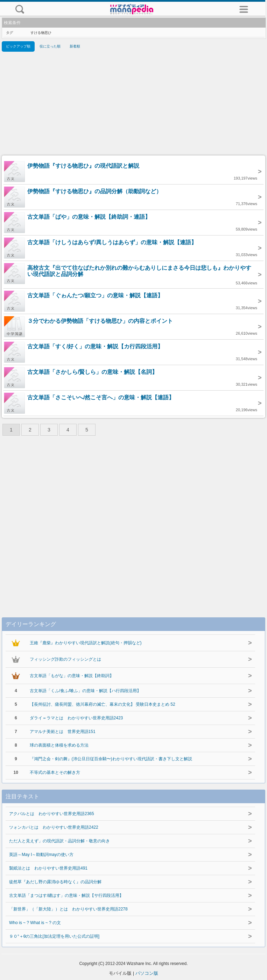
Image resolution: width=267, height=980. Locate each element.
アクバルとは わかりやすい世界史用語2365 (52, 814)
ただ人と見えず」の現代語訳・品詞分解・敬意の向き (59, 841)
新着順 (75, 46)
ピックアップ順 (18, 46)
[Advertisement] (133, 105)
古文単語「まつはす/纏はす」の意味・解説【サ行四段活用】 (66, 895)
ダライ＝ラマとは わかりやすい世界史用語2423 (76, 718)
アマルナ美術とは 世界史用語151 (63, 732)
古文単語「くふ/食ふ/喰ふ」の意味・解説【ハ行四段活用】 (86, 691)
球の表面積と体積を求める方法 (59, 745)
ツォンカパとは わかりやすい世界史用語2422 (54, 827)
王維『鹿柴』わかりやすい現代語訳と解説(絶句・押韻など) (86, 643)
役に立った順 (50, 46)
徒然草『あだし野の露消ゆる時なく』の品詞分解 (55, 882)
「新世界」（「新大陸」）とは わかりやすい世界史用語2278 (68, 909)
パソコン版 (147, 973)
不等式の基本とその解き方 (55, 772)
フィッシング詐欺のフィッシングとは (65, 659)
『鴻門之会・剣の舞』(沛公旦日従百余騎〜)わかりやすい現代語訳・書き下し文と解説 (111, 759)
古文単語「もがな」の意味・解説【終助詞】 (72, 676)
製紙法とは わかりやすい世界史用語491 (48, 868)
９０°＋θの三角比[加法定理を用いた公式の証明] (54, 936)
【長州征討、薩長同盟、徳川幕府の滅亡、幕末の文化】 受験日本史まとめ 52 (103, 704)
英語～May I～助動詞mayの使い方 (41, 855)
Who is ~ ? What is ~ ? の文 (35, 923)
